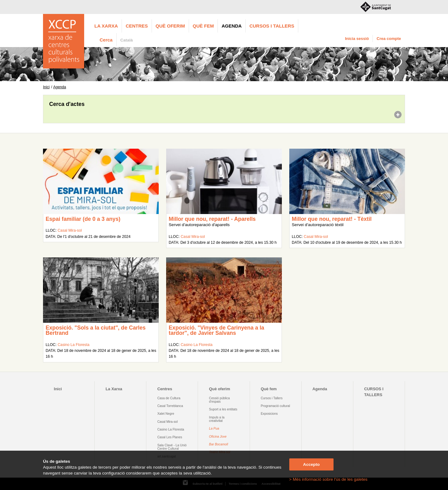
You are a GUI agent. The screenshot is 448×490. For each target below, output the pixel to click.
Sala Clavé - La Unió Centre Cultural (172, 447)
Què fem (203, 26)
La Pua (214, 429)
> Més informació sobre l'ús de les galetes (328, 479)
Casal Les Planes (170, 437)
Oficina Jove (218, 437)
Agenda (232, 26)
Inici (46, 87)
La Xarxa (106, 26)
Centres (137, 26)
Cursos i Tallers (272, 398)
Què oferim (170, 26)
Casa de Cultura (169, 398)
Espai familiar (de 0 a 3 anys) (83, 219)
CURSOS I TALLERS (272, 26)
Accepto (312, 464)
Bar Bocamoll (219, 444)
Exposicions (269, 414)
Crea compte (389, 39)
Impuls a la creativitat (217, 419)
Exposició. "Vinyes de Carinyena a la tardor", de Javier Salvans (216, 330)
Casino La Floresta (73, 345)
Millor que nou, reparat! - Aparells (212, 219)
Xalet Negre (166, 414)
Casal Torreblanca (170, 406)
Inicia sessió (357, 39)
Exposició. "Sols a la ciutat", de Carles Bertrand (95, 330)
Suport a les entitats (223, 409)
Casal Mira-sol (70, 230)
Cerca (106, 40)
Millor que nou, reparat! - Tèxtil (332, 219)
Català (127, 40)
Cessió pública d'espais (220, 400)
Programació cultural (276, 406)
